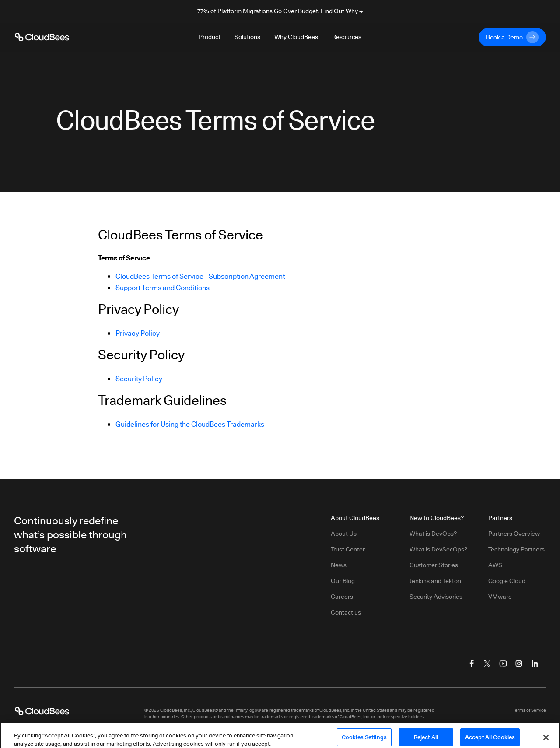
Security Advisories (436, 597)
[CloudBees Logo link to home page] (42, 37)
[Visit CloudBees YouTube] (503, 664)
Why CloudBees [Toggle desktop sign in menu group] (296, 37)
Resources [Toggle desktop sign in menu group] (347, 37)
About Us (344, 534)
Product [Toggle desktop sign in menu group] (210, 37)
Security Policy (139, 379)
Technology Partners (516, 549)
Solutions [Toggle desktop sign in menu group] (247, 37)
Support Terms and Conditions (163, 288)
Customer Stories (434, 565)
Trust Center (348, 549)
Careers (342, 597)
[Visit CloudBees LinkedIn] (535, 664)
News (339, 565)
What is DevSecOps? (438, 549)
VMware (500, 597)
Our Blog (343, 581)
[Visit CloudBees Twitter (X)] (487, 664)
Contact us (346, 612)
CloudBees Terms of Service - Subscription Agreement (200, 276)
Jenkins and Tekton (435, 581)
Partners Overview (514, 534)
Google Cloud (507, 581)
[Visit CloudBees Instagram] (519, 664)
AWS (495, 565)
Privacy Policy (138, 333)
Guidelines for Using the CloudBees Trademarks (190, 424)
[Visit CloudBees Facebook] (472, 664)
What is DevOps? (433, 534)
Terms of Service (529, 710)
